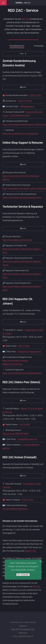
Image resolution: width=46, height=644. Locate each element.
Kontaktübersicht (17, 46)
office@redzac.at (27, 106)
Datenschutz (23, 633)
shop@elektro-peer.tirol (27, 439)
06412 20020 (24, 346)
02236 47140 (35, 95)
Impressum (23, 626)
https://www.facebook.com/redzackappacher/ (22, 373)
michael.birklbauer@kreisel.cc (15, 509)
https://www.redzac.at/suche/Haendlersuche (22, 198)
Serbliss (19, 3)
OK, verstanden (23, 575)
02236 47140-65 (25, 101)
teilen (23, 87)
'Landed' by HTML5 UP (26, 636)
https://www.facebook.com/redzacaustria (20, 134)
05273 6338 (25, 425)
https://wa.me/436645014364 (15, 434)
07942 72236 (27, 500)
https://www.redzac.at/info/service (17, 240)
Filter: (23, 54)
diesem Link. (31, 551)
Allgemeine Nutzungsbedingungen (23, 629)
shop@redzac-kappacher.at (29, 352)
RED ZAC (26, 19)
